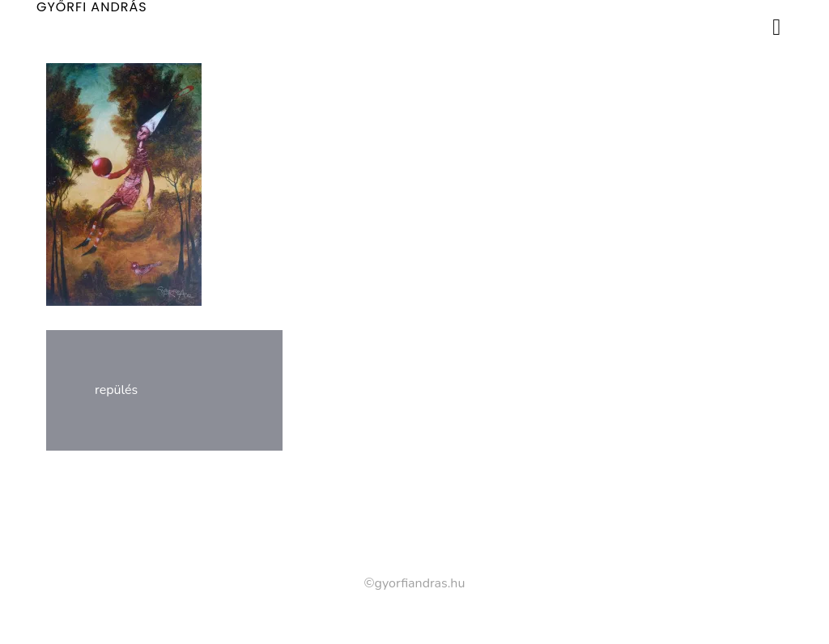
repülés (116, 390)
